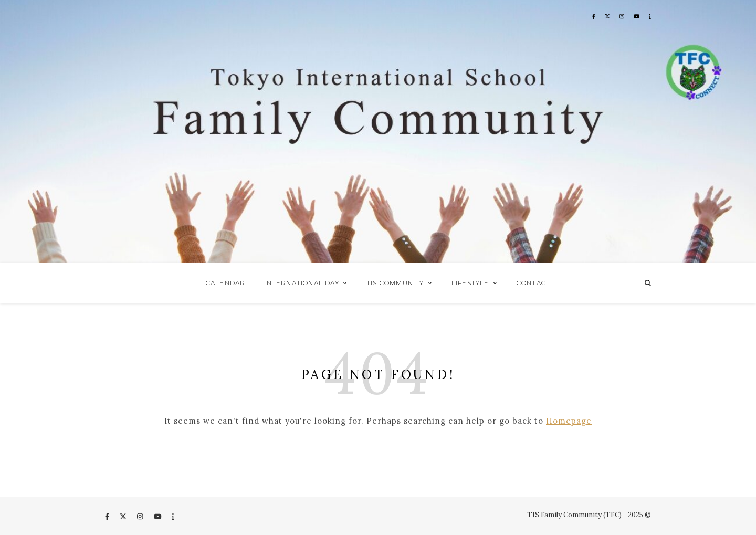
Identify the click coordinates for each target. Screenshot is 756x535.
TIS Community (395, 283)
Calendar (226, 283)
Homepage (569, 421)
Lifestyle (470, 283)
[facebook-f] (108, 516)
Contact (533, 283)
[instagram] (141, 516)
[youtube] (159, 516)
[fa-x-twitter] (124, 516)
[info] (173, 516)
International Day (301, 283)
